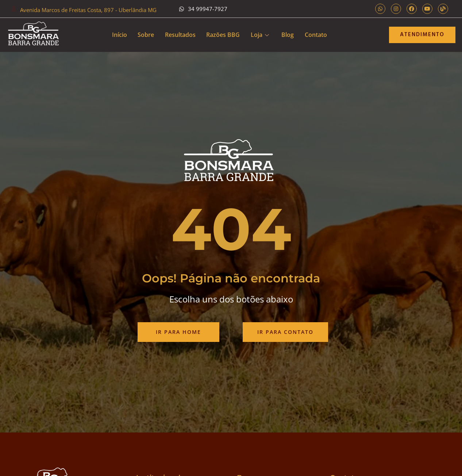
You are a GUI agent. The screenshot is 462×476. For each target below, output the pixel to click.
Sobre (145, 35)
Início (119, 35)
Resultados (180, 35)
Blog (288, 35)
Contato (316, 35)
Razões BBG (223, 35)
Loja (260, 35)
